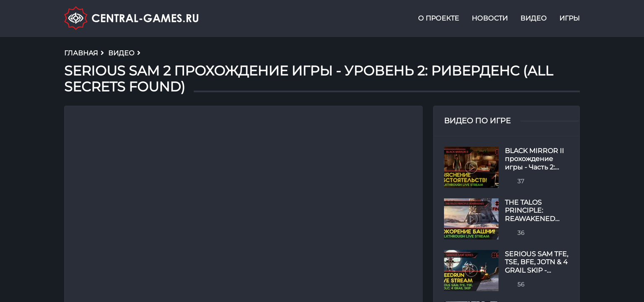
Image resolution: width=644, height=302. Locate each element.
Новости (490, 18)
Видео (534, 18)
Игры (570, 18)
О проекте (439, 18)
